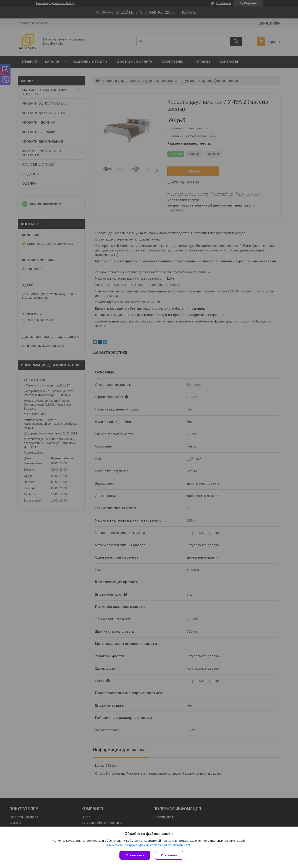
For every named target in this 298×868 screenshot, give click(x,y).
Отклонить (169, 855)
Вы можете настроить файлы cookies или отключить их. (147, 845)
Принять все (135, 855)
